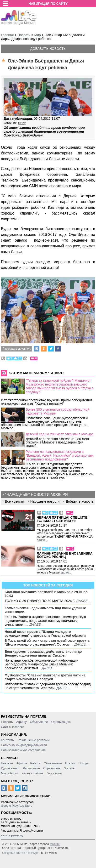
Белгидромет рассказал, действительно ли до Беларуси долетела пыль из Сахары (43, 653)
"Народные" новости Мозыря (36, 495)
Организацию (61, 722)
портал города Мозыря (19, 21)
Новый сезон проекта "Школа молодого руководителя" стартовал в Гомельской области (45, 634)
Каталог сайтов (32, 773)
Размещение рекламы (34, 740)
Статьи (70, 763)
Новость (7, 722)
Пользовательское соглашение (23, 750)
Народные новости (45, 501)
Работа (35, 763)
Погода (83, 763)
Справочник (52, 768)
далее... (42, 540)
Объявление (39, 722)
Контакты (8, 740)
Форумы (69, 768)
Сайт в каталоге (13, 727)
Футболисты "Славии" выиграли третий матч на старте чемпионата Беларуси (45, 677)
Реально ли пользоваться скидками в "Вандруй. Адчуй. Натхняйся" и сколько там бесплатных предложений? (60, 455)
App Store (26, 806)
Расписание (32, 768)
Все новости (15, 501)
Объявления (53, 763)
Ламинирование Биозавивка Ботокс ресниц (65, 555)
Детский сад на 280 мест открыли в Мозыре (60, 434)
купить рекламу (12, 835)
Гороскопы (54, 773)
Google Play (9, 806)
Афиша (21, 763)
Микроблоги (10, 773)
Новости (7, 763)
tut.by (22, 123)
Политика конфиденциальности (24, 745)
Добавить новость (48, 49)
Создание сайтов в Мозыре (20, 853)
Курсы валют (10, 768)
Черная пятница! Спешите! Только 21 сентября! (63, 519)
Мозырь (55, 844)
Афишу (21, 722)
